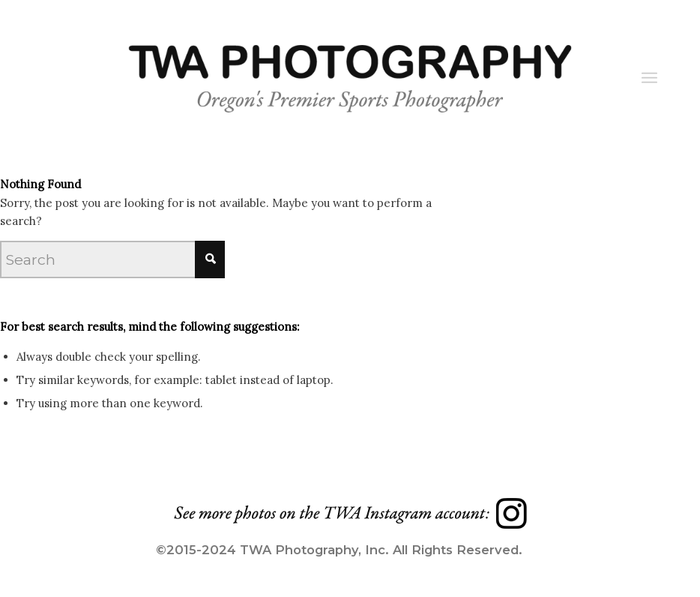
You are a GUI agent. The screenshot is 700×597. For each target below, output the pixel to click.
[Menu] (649, 78)
